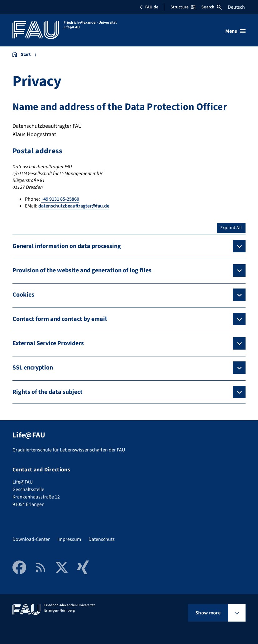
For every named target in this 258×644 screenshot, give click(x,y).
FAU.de (149, 7)
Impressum (69, 539)
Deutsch (236, 7)
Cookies (23, 295)
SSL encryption (33, 368)
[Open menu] (235, 31)
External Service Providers (48, 343)
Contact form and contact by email (60, 319)
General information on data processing (67, 246)
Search (212, 7)
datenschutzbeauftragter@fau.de (74, 206)
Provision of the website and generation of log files (82, 270)
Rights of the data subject (48, 392)
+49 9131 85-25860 (60, 199)
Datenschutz (102, 539)
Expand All (231, 228)
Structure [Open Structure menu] (183, 7)
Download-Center (31, 539)
